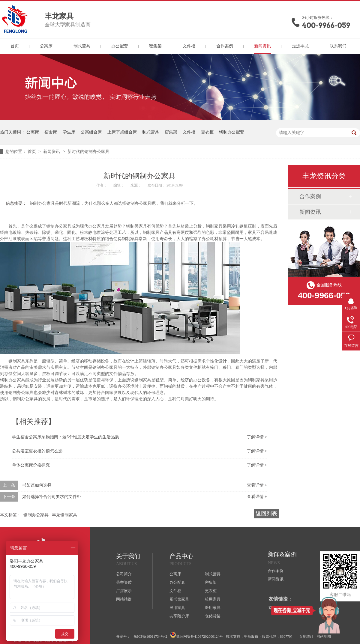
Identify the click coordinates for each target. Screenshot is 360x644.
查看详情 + (257, 485)
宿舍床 (51, 132)
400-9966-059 (326, 25)
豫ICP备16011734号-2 (150, 637)
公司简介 (124, 574)
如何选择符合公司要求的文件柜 (52, 497)
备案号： (123, 637)
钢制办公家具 (36, 515)
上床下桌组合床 (122, 132)
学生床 (69, 132)
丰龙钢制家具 (64, 515)
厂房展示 (124, 591)
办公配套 (120, 46)
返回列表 (266, 514)
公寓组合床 (91, 132)
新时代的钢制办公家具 (88, 152)
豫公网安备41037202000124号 (196, 635)
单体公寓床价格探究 (31, 465)
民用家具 (177, 608)
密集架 (155, 46)
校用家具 (213, 599)
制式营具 (82, 46)
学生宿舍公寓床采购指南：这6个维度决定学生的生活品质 (66, 437)
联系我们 (338, 46)
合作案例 (225, 46)
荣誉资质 (124, 582)
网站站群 (124, 599)
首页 (15, 46)
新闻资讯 (262, 46)
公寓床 (46, 46)
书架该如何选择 (37, 485)
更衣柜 (207, 132)
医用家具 (213, 608)
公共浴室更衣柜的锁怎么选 (37, 451)
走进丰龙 (300, 46)
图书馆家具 (179, 599)
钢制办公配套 (232, 132)
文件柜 (189, 46)
